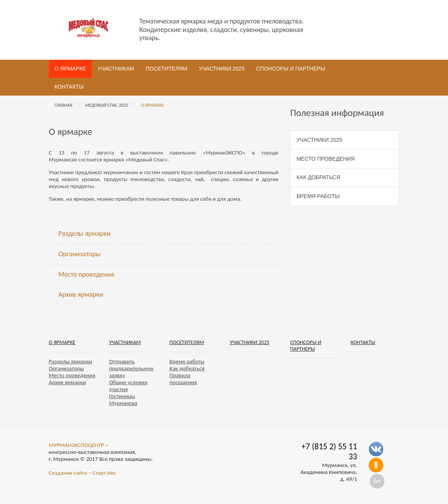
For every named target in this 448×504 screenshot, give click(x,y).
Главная (64, 105)
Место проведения (86, 274)
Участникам (116, 69)
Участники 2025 (222, 69)
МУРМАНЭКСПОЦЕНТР (77, 445)
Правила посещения (183, 379)
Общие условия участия (128, 386)
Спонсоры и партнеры (291, 69)
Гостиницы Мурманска (123, 400)
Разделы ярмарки (85, 234)
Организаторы (80, 254)
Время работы (318, 196)
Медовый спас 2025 (107, 105)
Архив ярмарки (81, 294)
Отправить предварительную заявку (131, 368)
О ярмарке (70, 69)
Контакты (69, 87)
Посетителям (166, 69)
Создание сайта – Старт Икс (82, 473)
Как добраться (318, 177)
